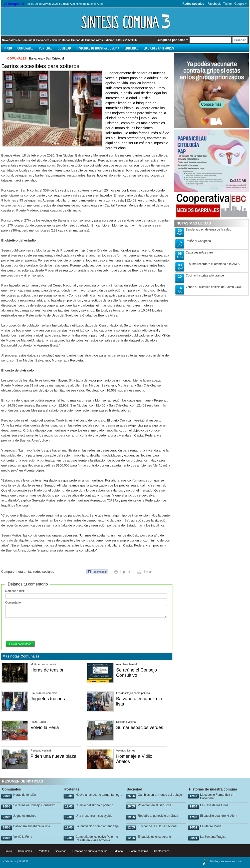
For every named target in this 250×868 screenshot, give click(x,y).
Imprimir (125, 572)
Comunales (26, 48)
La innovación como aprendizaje (97, 826)
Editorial (131, 48)
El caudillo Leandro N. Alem (219, 816)
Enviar (148, 572)
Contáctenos (162, 851)
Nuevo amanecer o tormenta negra (99, 795)
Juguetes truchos (48, 699)
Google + (240, 4)
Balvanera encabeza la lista (32, 826)
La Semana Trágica (213, 837)
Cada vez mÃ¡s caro (199, 252)
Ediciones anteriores (159, 48)
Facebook (214, 4)
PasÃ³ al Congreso (198, 241)
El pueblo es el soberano (154, 837)
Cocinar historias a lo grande (205, 275)
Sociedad (64, 48)
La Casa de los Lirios (214, 805)
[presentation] (43, 629)
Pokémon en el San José (155, 805)
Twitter (227, 4)
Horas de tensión (48, 670)
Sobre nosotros (139, 851)
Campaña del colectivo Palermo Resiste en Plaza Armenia (97, 838)
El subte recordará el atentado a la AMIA (213, 264)
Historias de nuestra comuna (98, 48)
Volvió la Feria (45, 727)
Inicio (8, 48)
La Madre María (211, 826)
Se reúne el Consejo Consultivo (137, 673)
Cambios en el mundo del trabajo (160, 795)
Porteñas (46, 48)
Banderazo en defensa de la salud (208, 229)
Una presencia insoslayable (94, 816)
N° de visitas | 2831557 (15, 861)
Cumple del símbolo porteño (94, 805)
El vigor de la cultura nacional (158, 826)
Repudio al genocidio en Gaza (158, 816)
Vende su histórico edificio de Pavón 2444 (214, 287)
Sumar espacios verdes (140, 727)
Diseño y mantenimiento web (226, 861)
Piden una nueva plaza (53, 756)
